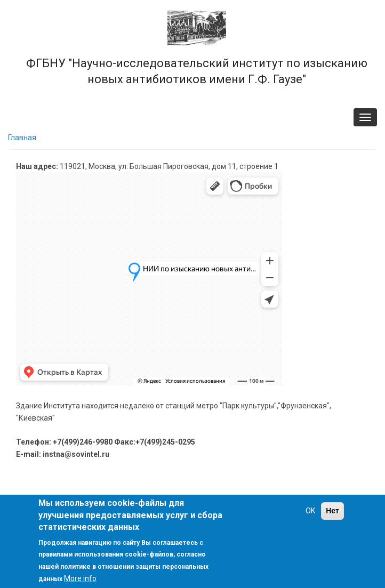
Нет (332, 511)
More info (80, 578)
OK (310, 511)
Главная (22, 138)
